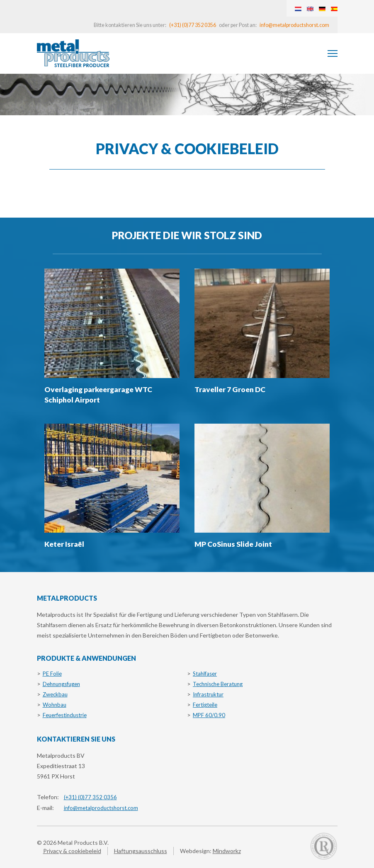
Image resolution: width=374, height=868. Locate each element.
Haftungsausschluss (141, 851)
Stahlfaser (205, 674)
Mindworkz (227, 851)
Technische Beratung (218, 684)
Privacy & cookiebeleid (72, 851)
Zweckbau (55, 694)
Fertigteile (205, 705)
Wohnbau (55, 705)
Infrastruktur (208, 694)
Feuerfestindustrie (65, 715)
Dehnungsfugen (61, 684)
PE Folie (52, 674)
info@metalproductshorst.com (294, 25)
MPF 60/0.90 (209, 715)
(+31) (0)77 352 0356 (193, 25)
